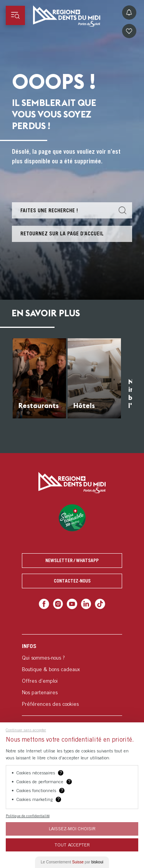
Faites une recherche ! (49, 210)
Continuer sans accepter (26, 730)
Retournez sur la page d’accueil (62, 233)
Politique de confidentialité (28, 816)
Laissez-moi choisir (72, 829)
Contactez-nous (72, 581)
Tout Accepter (72, 845)
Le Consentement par (72, 862)
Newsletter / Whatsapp (72, 560)
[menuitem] (72, 675)
